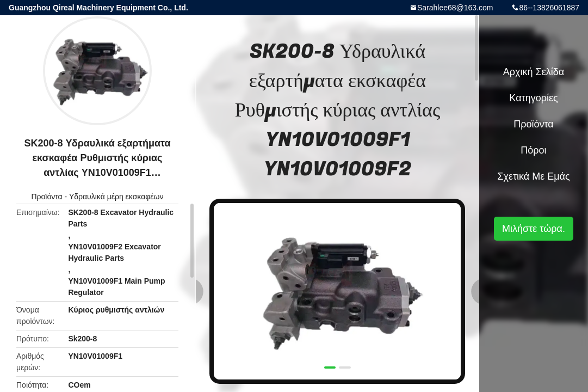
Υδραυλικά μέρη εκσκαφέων (116, 197)
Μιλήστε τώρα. (534, 229)
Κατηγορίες (533, 98)
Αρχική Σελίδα (534, 72)
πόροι (533, 150)
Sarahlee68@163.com (455, 8)
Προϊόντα (47, 197)
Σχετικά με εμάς (533, 176)
